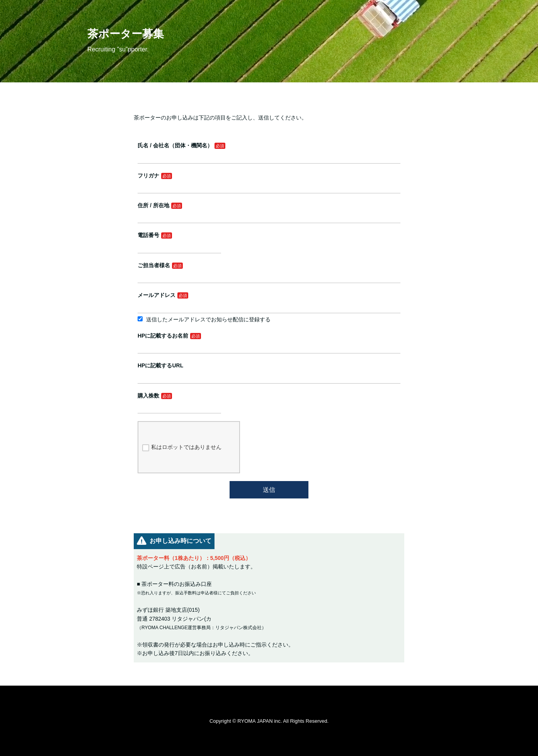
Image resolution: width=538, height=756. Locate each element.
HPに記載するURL (160, 365)
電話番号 (148, 235)
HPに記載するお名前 (163, 336)
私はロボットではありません (182, 447)
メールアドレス (157, 295)
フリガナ (148, 176)
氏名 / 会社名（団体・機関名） (175, 145)
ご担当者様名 (154, 265)
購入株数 (148, 396)
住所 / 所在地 (153, 205)
